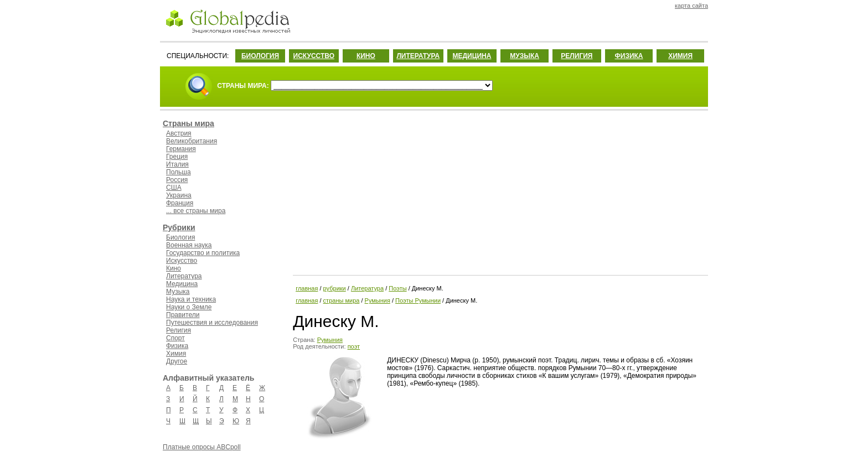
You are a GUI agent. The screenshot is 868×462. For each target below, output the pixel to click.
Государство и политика (203, 253)
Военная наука (189, 245)
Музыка (178, 292)
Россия (177, 180)
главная (307, 288)
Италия (177, 164)
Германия (181, 149)
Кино (174, 268)
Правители (183, 315)
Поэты (397, 288)
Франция (180, 203)
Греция (177, 157)
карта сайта (691, 6)
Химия (176, 354)
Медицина (182, 284)
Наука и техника (191, 299)
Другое (177, 361)
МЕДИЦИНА (472, 56)
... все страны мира (196, 211)
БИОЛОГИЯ (260, 56)
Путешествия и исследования (212, 323)
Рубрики (179, 227)
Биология (180, 237)
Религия (179, 330)
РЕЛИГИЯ (577, 56)
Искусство (182, 261)
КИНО (366, 56)
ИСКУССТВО (314, 56)
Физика (177, 346)
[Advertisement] (499, 191)
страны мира (342, 300)
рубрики (335, 288)
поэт (354, 346)
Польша (179, 172)
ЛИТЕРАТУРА (418, 56)
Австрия (179, 133)
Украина (179, 195)
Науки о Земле (189, 307)
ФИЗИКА (629, 56)
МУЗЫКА (525, 56)
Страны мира (188, 123)
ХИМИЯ (680, 56)
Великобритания (192, 141)
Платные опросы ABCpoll (202, 447)
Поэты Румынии (418, 300)
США (174, 188)
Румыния (378, 300)
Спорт (175, 338)
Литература (184, 276)
